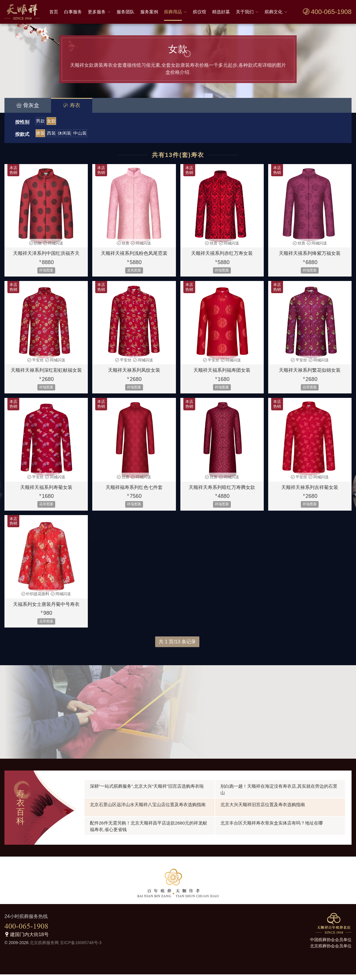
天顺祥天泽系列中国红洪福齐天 (46, 259)
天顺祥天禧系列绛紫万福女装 (310, 259)
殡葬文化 (274, 12)
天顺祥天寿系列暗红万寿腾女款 (222, 493)
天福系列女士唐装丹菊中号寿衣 (46, 610)
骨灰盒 (28, 105)
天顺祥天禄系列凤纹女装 (134, 376)
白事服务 (73, 12)
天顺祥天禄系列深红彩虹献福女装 (46, 376)
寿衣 (72, 105)
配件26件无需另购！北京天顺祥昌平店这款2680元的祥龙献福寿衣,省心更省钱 (148, 832)
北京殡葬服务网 (44, 949)
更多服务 (97, 12)
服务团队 (125, 12)
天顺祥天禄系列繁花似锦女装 (310, 376)
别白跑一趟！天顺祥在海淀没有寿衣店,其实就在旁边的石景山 (279, 795)
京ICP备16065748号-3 (81, 949)
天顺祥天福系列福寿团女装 (222, 376)
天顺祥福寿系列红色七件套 (134, 493)
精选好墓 (221, 12)
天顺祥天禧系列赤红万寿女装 (222, 259)
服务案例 (149, 12)
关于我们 (245, 12)
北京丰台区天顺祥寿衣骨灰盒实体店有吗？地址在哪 (272, 829)
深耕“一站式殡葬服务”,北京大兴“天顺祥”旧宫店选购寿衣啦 (147, 792)
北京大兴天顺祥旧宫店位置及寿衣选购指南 (263, 810)
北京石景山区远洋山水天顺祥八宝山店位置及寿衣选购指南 (148, 810)
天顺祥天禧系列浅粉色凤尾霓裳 (134, 259)
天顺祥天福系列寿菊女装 (46, 493)
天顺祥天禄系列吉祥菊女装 (310, 493)
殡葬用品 (173, 12)
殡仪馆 (200, 12)
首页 (54, 12)
